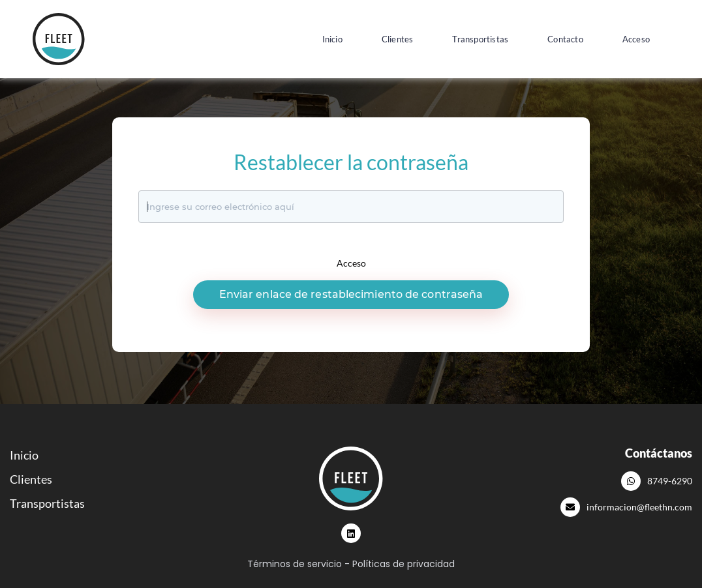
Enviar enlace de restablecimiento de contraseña (351, 294)
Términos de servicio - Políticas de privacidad (351, 564)
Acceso (636, 39)
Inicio (332, 39)
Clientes (398, 39)
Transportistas (480, 39)
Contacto (565, 39)
